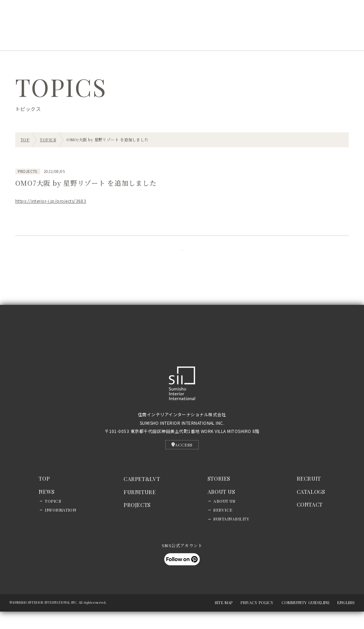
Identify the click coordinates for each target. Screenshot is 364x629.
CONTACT (310, 522)
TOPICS (53, 518)
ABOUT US (224, 518)
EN (97, 18)
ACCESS (182, 462)
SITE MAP (224, 620)
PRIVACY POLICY (257, 620)
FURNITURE (140, 509)
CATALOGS (311, 509)
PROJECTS (104, 38)
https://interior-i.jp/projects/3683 (51, 201)
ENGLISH (346, 620)
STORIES (145, 38)
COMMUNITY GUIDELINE (306, 620)
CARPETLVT (142, 496)
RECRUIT (227, 38)
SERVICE (223, 527)
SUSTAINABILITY (231, 536)
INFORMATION (60, 527)
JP (87, 18)
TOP (44, 495)
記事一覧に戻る (182, 259)
